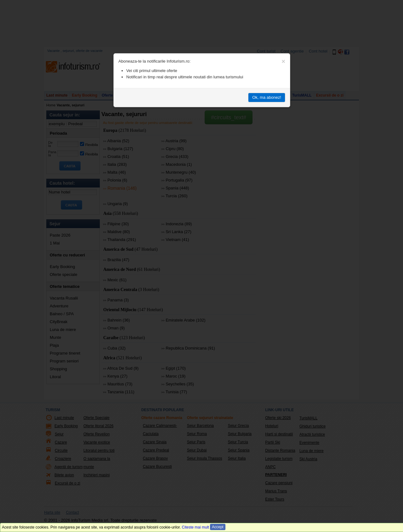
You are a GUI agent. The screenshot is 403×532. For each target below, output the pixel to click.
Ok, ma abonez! (267, 97)
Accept (218, 527)
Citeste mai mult (196, 527)
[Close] (283, 61)
